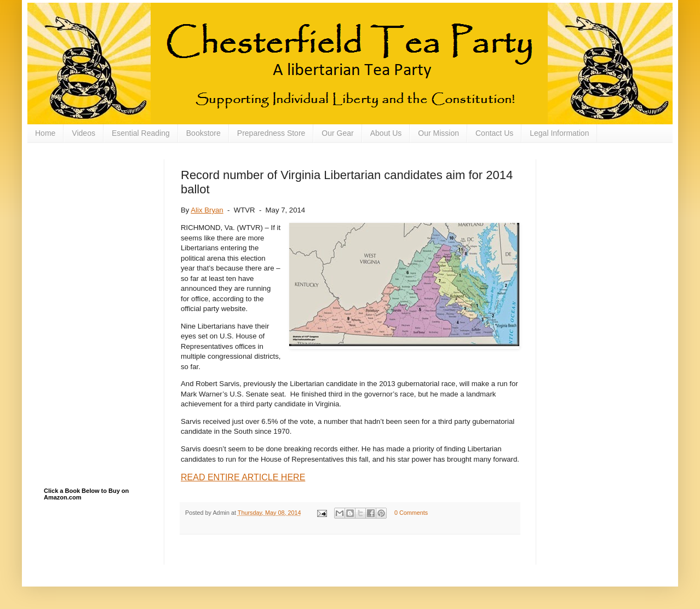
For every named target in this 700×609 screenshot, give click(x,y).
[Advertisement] (99, 214)
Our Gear (337, 133)
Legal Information (559, 133)
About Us (386, 133)
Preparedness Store (271, 133)
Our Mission (438, 133)
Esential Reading (141, 133)
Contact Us (494, 133)
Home (45, 133)
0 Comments (411, 513)
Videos (84, 133)
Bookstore (203, 133)
